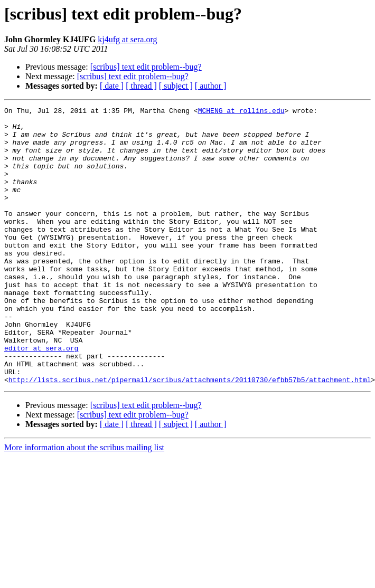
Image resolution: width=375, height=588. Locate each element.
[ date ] (112, 86)
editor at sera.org (41, 397)
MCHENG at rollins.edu (241, 112)
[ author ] (211, 86)
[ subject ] (176, 86)
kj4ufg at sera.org (127, 39)
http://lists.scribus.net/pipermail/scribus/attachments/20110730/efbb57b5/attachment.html (190, 435)
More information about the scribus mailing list (84, 503)
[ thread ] (141, 86)
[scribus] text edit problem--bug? (146, 67)
